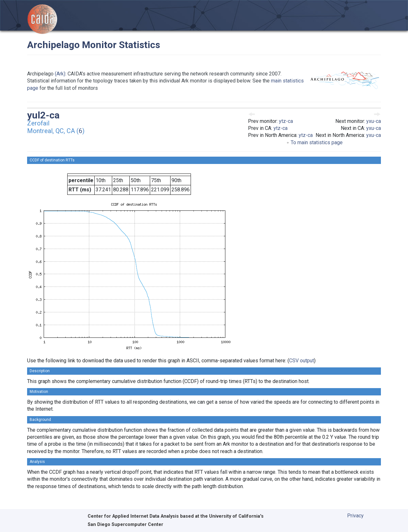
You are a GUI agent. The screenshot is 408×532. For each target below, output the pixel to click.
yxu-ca (374, 121)
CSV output (302, 361)
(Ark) (60, 74)
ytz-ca (286, 121)
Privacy (355, 516)
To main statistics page (314, 142)
